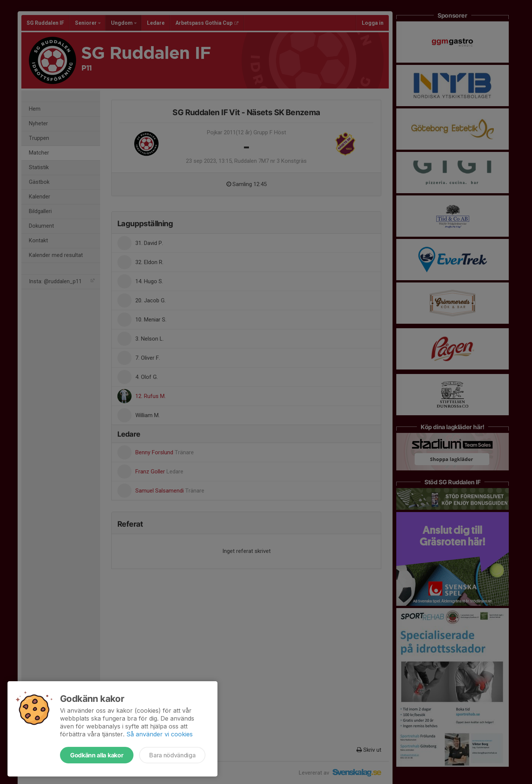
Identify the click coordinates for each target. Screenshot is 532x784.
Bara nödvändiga (172, 755)
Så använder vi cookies (160, 734)
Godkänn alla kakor (97, 755)
